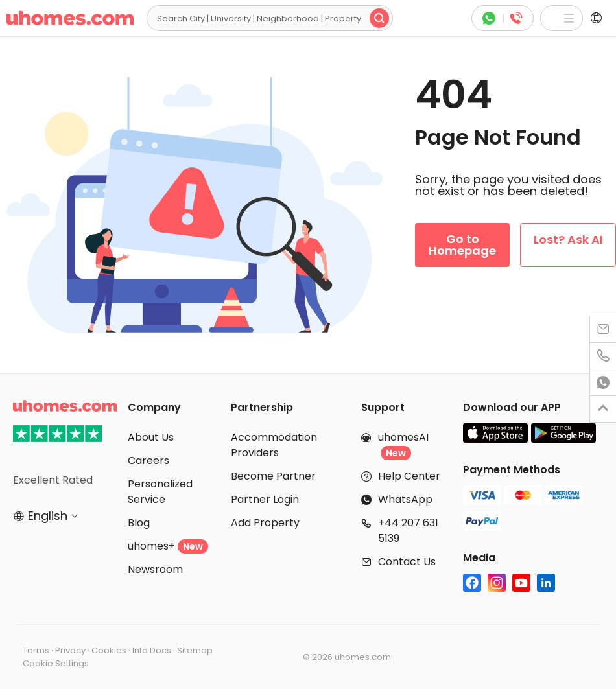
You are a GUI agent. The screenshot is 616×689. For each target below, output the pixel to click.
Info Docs (152, 650)
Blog (139, 523)
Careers (148, 461)
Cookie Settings (56, 663)
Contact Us (407, 562)
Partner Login (265, 499)
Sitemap (195, 650)
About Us (151, 437)
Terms (36, 650)
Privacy (70, 650)
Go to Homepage (462, 245)
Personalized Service (160, 492)
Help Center (409, 476)
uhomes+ (168, 546)
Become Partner (273, 476)
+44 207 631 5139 (408, 531)
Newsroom (155, 569)
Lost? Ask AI (568, 239)
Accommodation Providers (274, 445)
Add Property (265, 523)
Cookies (109, 650)
